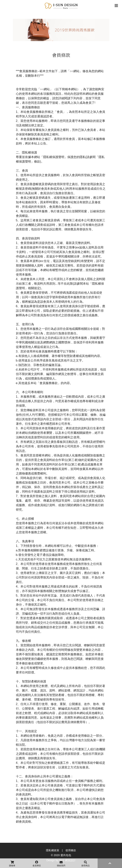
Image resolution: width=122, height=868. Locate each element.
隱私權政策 (53, 850)
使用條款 (71, 850)
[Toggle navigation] (116, 6)
